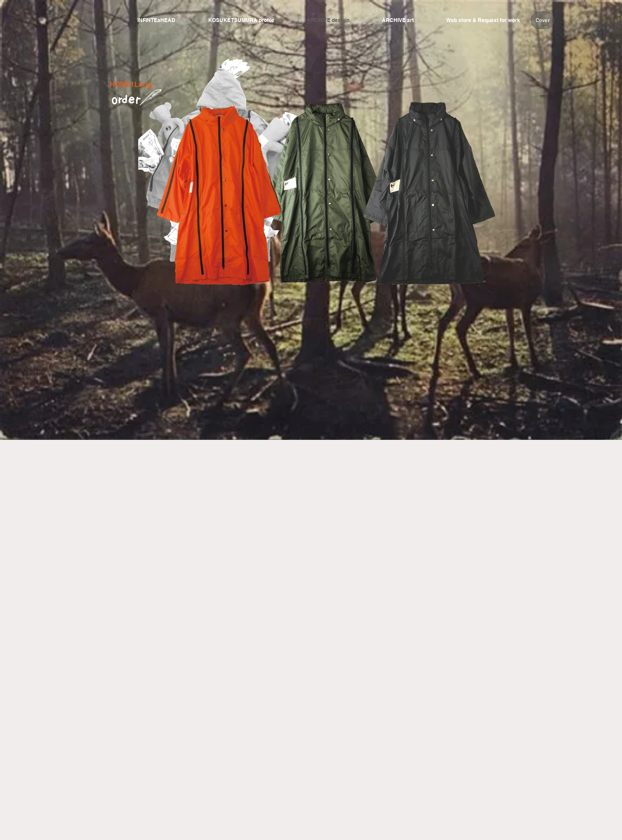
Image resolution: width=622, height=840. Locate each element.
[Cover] (543, 20)
